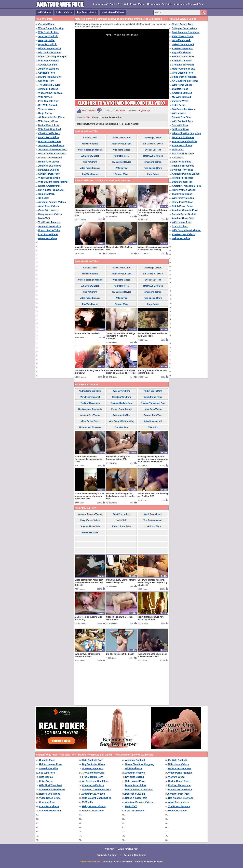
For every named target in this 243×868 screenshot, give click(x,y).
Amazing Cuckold (48, 36)
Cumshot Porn (46, 194)
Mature (86, 124)
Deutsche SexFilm (49, 170)
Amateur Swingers (49, 69)
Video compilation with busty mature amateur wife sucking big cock (89, 622)
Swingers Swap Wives (184, 28)
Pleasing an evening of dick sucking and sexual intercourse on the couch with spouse (153, 499)
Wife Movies (45, 97)
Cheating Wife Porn (49, 133)
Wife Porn (109, 849)
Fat (106, 124)
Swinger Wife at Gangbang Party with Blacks (88, 695)
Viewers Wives (46, 109)
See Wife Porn (46, 81)
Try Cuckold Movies (49, 85)
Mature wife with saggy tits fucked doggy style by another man (121, 536)
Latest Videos (64, 12)
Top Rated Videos (87, 12)
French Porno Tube (49, 230)
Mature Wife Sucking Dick (87, 373)
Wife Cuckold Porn (49, 32)
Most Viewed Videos (113, 12)
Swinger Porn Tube (49, 174)
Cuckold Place (46, 24)
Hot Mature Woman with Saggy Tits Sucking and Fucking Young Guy (152, 252)
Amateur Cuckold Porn (51, 145)
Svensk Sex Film (48, 65)
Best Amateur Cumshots (52, 154)
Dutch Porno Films (49, 137)
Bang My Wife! (46, 40)
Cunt (93, 124)
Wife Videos (45, 12)
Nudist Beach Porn (49, 125)
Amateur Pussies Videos (52, 202)
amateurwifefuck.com (90, 862)
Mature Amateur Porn (112, 117)
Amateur (135, 124)
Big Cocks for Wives (50, 53)
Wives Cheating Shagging (53, 57)
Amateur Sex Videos (50, 166)
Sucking (100, 124)
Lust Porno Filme (48, 234)
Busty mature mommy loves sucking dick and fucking (120, 251)
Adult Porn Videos (49, 206)
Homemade (124, 124)
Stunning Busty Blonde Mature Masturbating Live (121, 621)
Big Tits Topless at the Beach (120, 693)
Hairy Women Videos (50, 214)
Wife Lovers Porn (48, 121)
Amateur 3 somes (48, 89)
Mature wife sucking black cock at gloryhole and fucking (153, 288)
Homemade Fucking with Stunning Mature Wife (118, 497)
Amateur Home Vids (50, 226)
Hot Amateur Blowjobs (51, 190)
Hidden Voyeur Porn (50, 48)
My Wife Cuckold (48, 44)
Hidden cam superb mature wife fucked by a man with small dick (90, 252)
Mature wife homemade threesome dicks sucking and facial (89, 499)
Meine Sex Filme (48, 238)
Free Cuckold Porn (49, 101)
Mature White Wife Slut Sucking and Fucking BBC (153, 534)
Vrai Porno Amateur (49, 222)
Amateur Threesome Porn (53, 150)
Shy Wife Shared (48, 105)
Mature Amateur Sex (50, 77)
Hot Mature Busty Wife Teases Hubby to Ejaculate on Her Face (121, 411)
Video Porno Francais (50, 93)
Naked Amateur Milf (49, 186)
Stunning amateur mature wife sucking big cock (152, 411)
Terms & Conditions (135, 855)
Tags (79, 124)
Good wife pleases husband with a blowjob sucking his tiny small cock (152, 622)
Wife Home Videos (49, 61)
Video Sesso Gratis (49, 178)
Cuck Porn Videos (48, 210)
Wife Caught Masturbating (53, 182)
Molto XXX (44, 218)
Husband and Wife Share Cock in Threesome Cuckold (152, 695)
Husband (113, 124)
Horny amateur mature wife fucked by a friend (151, 658)
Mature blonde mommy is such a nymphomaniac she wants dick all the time (90, 536)
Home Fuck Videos (49, 162)
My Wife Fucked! (181, 40)
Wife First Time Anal (50, 129)
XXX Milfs (44, 198)
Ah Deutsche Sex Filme (51, 117)
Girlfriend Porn (47, 73)
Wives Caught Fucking (51, 28)
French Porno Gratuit (50, 158)
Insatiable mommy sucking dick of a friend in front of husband (90, 288)
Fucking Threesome (49, 141)
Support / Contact (107, 855)
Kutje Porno (45, 113)
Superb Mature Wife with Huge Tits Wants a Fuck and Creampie (121, 375)
